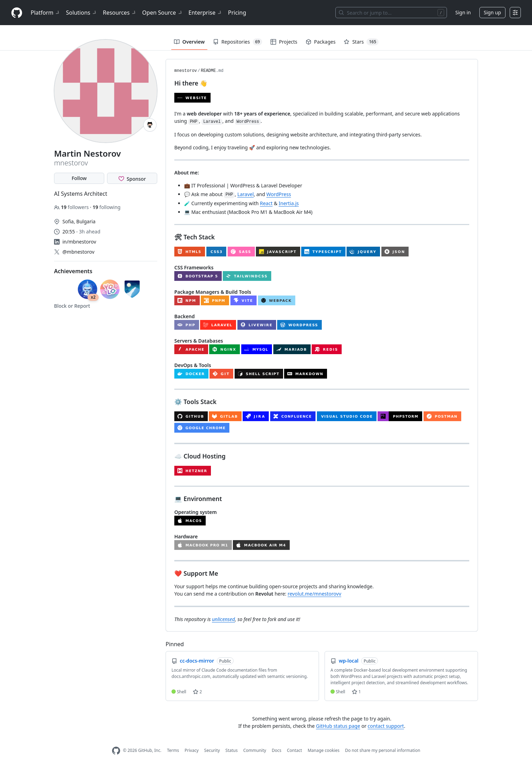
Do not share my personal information (383, 750)
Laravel (246, 194)
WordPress (279, 194)
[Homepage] (17, 13)
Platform (45, 13)
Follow (79, 178)
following (106, 207)
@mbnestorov (78, 252)
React (266, 203)
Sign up (492, 12)
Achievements (73, 271)
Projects (284, 42)
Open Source (163, 13)
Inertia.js (289, 203)
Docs (276, 750)
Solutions (82, 13)
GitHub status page (338, 726)
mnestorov (186, 71)
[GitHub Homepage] (116, 751)
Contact (294, 750)
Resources (120, 13)
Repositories (238, 42)
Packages (321, 42)
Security (212, 750)
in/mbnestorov (79, 242)
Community (255, 750)
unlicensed (223, 619)
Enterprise (206, 13)
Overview (189, 42)
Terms (173, 750)
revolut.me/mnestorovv (314, 594)
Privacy (192, 750)
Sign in (463, 12)
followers (72, 207)
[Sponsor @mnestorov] (132, 178)
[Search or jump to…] (391, 13)
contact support (386, 726)
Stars (361, 42)
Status (232, 750)
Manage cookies (323, 750)
